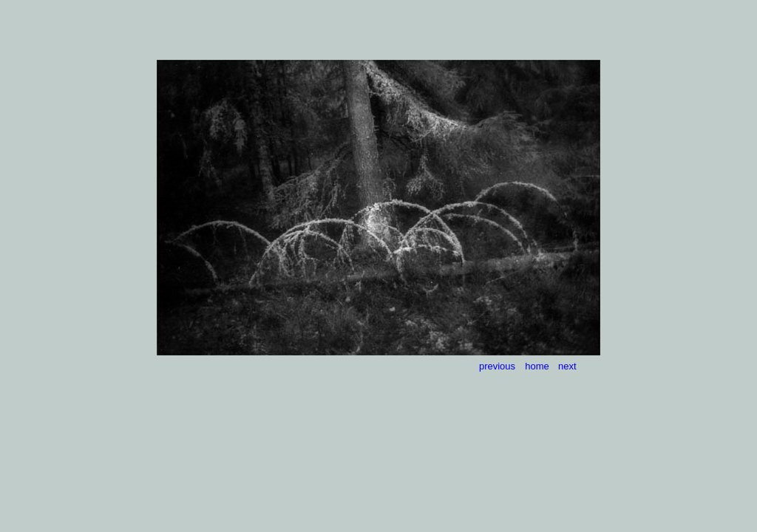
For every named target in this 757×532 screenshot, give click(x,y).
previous (497, 366)
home (537, 366)
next (567, 366)
